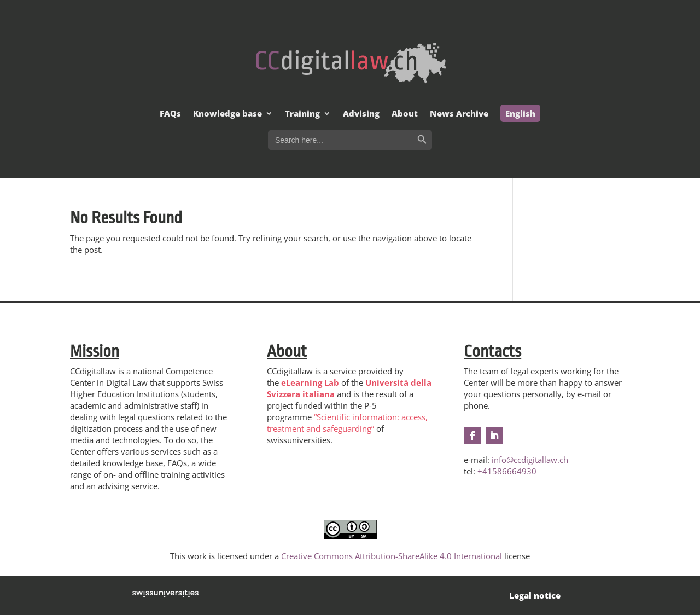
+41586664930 (507, 471)
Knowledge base (227, 114)
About (405, 114)
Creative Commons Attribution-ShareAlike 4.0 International (392, 556)
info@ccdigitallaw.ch (530, 460)
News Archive (459, 114)
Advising (361, 114)
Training (302, 114)
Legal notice (535, 595)
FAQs (170, 114)
